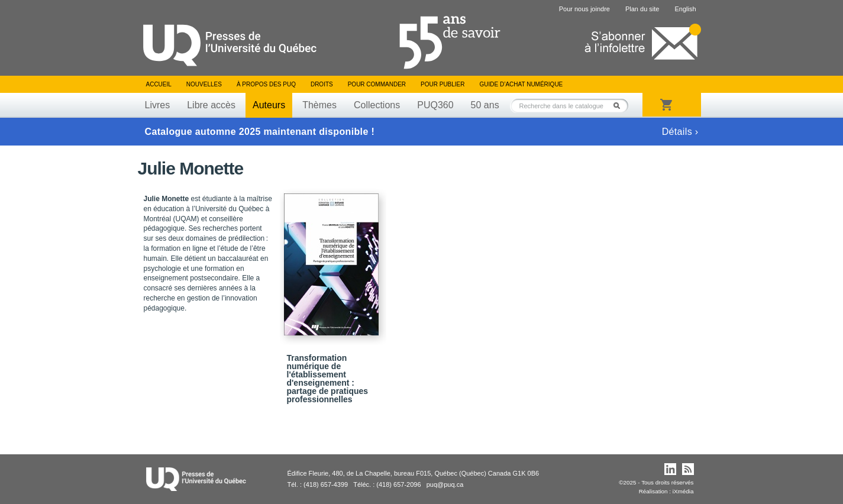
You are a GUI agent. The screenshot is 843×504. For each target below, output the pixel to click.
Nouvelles (204, 84)
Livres (158, 105)
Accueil (159, 84)
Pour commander (377, 84)
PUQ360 (435, 105)
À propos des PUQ (266, 84)
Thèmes (319, 105)
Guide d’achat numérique (521, 84)
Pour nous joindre (584, 9)
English (685, 9)
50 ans (485, 105)
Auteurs (269, 105)
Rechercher (620, 106)
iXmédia (683, 491)
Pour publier (443, 84)
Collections (377, 105)
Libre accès (211, 105)
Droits (322, 84)
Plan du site (642, 9)
